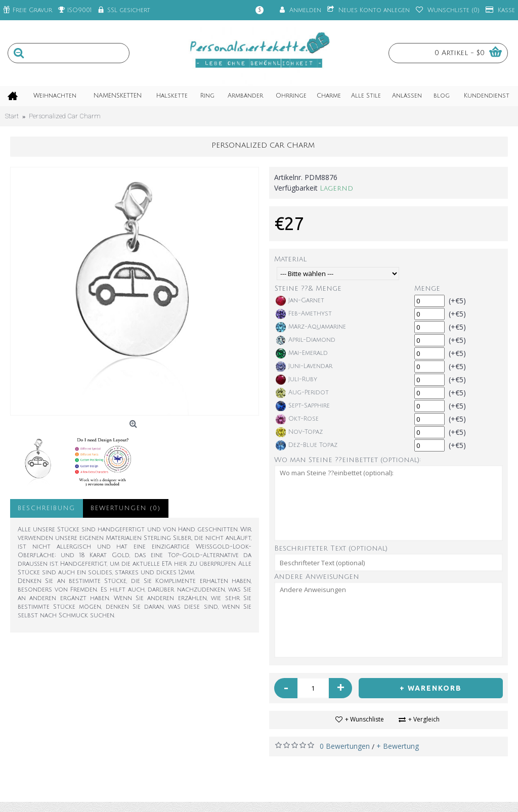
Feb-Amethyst (304, 314)
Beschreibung (47, 508)
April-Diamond (306, 340)
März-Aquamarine (311, 327)
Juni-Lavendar (304, 367)
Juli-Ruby (296, 380)
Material (290, 259)
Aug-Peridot (302, 393)
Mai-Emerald (302, 353)
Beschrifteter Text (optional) (331, 548)
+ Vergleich (424, 719)
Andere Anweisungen (317, 577)
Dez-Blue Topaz (307, 445)
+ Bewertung (398, 746)
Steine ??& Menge (308, 288)
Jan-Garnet (300, 301)
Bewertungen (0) (126, 508)
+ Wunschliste (364, 719)
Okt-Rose (297, 419)
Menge (427, 288)
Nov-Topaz (299, 432)
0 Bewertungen (345, 746)
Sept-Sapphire (303, 406)
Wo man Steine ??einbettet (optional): (348, 460)
